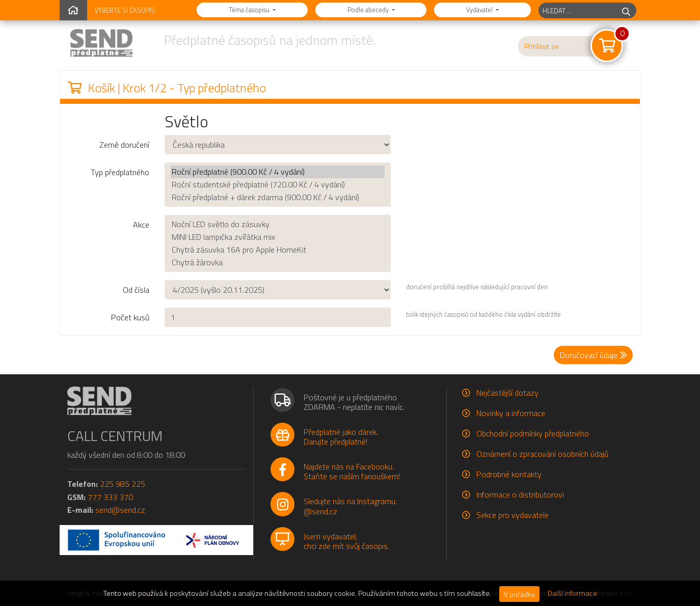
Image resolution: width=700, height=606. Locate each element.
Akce (141, 225)
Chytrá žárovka (278, 263)
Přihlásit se (542, 46)
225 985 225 (123, 484)
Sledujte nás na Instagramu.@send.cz (350, 506)
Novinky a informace (511, 413)
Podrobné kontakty (509, 474)
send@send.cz (120, 510)
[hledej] (626, 10)
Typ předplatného (120, 172)
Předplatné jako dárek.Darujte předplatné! (341, 437)
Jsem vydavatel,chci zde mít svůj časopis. (346, 541)
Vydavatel (480, 10)
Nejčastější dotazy (507, 393)
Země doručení (124, 145)
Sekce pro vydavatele (513, 515)
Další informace (572, 593)
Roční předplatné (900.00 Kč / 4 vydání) (278, 172)
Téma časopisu (250, 10)
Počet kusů (130, 317)
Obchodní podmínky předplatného (533, 433)
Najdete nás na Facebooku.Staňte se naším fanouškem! (352, 471)
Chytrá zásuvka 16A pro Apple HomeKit (278, 250)
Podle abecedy (369, 10)
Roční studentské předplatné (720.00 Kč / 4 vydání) (278, 185)
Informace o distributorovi (520, 494)
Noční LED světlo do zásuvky (278, 224)
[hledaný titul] (577, 10)
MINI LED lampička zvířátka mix (278, 237)
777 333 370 (110, 497)
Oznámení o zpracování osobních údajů (542, 454)
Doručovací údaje (593, 355)
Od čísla (136, 290)
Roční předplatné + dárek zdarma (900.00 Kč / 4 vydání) (278, 197)
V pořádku (519, 594)
